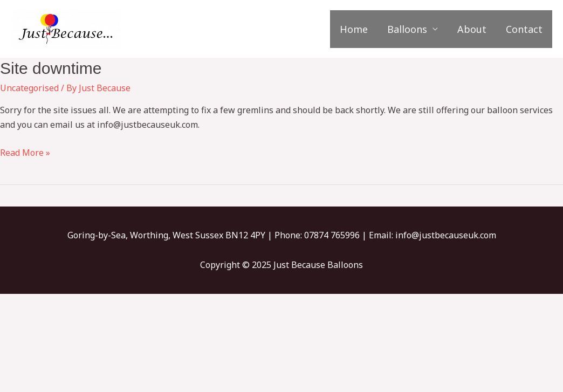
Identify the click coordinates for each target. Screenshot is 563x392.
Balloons (407, 29)
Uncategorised (29, 88)
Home (354, 29)
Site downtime (51, 68)
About (472, 29)
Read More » (25, 152)
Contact (524, 29)
